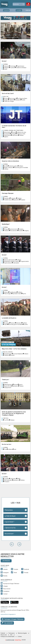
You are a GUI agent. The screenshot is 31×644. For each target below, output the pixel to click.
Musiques (18, 100)
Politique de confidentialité (8, 636)
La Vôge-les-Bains (22, 98)
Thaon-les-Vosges (9, 101)
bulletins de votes (21, 132)
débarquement (8, 385)
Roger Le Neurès (9, 168)
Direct (28, 5)
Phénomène (9, 510)
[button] (12, 544)
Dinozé (16, 385)
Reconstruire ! (9, 534)
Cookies (20, 636)
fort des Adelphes (18, 354)
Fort (5, 449)
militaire (6, 68)
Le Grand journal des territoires (13, 130)
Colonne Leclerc (13, 166)
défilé (19, 479)
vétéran (6, 169)
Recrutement (14, 231)
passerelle (16, 200)
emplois (21, 229)
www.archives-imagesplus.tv (8, 614)
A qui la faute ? (9, 522)
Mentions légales (22, 633)
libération (19, 323)
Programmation (25, 261)
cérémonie (13, 479)
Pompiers (7, 482)
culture (6, 292)
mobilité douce (8, 200)
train (15, 449)
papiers (6, 137)
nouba (23, 100)
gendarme (16, 480)
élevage (13, 134)
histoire (13, 323)
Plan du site (4, 635)
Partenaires (12, 633)
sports (24, 294)
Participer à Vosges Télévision (13, 619)
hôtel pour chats (21, 134)
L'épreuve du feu (10, 528)
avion (14, 132)
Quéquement (8, 388)
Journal (5, 64)
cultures (6, 66)
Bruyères (7, 323)
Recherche (23, 4)
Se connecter (7, 623)
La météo (19, 10)
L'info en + (6, 418)
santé (6, 69)
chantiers (7, 198)
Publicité (3, 633)
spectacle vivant (17, 294)
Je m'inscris (6, 561)
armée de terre (14, 229)
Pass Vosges (8, 294)
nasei (6, 324)
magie (6, 100)
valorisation (16, 263)
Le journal (6, 10)
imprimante (7, 135)
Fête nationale (8, 480)
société (21, 231)
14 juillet (6, 479)
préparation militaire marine (11, 261)
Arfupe (6, 229)
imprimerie (15, 135)
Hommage (13, 66)
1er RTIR (6, 420)
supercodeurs (8, 263)
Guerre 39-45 (8, 386)
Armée (6, 98)
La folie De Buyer (10, 516)
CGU (11, 635)
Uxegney (23, 200)
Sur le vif (6, 97)
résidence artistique (21, 68)
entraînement (8, 354)
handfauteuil (13, 292)
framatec (13, 198)
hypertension (21, 66)
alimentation (8, 132)
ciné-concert (13, 98)
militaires (7, 355)
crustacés (7, 134)
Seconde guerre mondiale (21, 168)
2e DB (6, 166)
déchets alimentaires (10, 260)
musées (12, 68)
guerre (21, 385)
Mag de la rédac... (8, 352)
